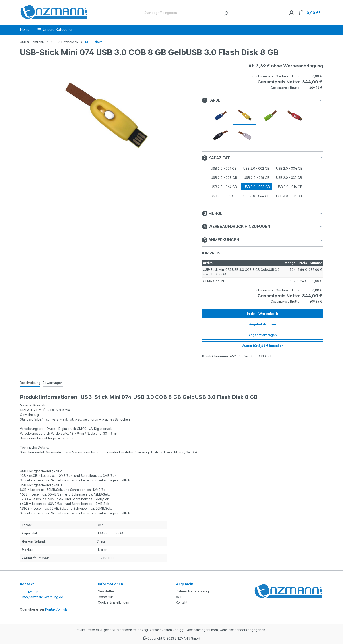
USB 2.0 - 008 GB (224, 178)
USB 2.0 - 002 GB (256, 168)
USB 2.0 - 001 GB (224, 168)
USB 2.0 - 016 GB (257, 178)
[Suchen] (226, 13)
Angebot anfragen (263, 335)
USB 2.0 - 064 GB (224, 187)
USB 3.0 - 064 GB (256, 196)
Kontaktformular (57, 609)
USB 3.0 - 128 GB (289, 196)
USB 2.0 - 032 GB (289, 178)
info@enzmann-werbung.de (42, 597)
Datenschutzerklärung (192, 591)
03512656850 (32, 592)
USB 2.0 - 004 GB (289, 168)
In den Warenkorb (262, 314)
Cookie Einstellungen (114, 602)
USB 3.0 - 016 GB (289, 187)
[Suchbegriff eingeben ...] (182, 13)
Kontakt (182, 602)
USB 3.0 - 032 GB (224, 196)
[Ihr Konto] (291, 13)
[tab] (30, 383)
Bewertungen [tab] (53, 383)
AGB (179, 597)
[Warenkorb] (310, 13)
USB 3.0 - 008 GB (257, 187)
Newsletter (106, 591)
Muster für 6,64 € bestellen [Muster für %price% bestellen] (262, 346)
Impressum (106, 597)
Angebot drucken (263, 324)
